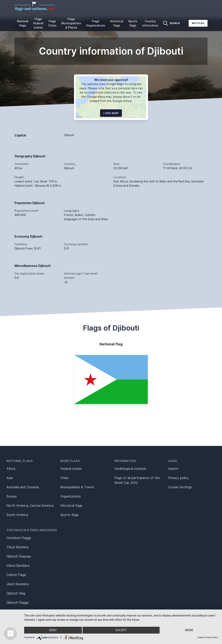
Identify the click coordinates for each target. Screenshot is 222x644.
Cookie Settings (180, 487)
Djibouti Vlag (16, 593)
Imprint (173, 469)
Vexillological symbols (130, 469)
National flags (23, 23)
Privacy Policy (212, 637)
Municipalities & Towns (77, 487)
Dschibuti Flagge (19, 538)
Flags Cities (52, 23)
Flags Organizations (96, 23)
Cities (64, 478)
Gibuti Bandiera (18, 566)
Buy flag (198, 23)
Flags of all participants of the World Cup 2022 (137, 480)
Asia (10, 478)
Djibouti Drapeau (19, 556)
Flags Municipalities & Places (71, 23)
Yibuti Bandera (17, 547)
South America (17, 515)
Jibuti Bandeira (17, 584)
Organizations (71, 496)
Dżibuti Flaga (16, 575)
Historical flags (117, 23)
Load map (111, 113)
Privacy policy (178, 478)
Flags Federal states (38, 23)
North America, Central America (30, 506)
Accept (121, 630)
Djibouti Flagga (17, 602)
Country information (150, 23)
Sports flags (133, 23)
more (189, 630)
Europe (12, 496)
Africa (11, 469)
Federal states (71, 469)
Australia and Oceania (23, 487)
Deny (53, 630)
